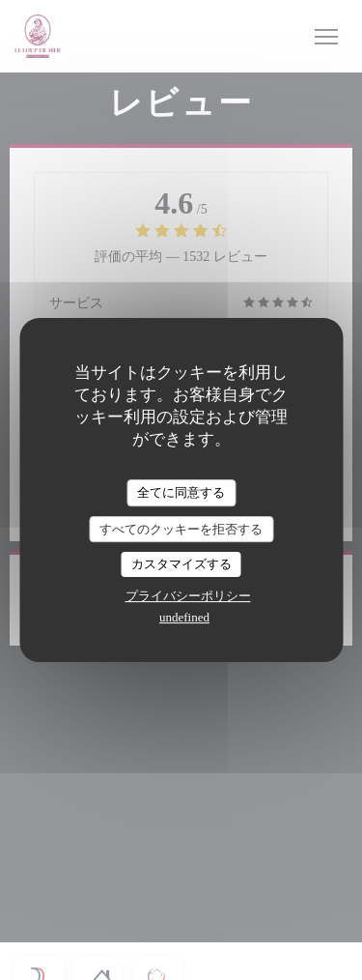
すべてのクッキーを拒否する (181, 529)
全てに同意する (181, 492)
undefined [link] (184, 617)
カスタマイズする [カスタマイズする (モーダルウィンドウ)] (181, 564)
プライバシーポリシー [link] (188, 596)
